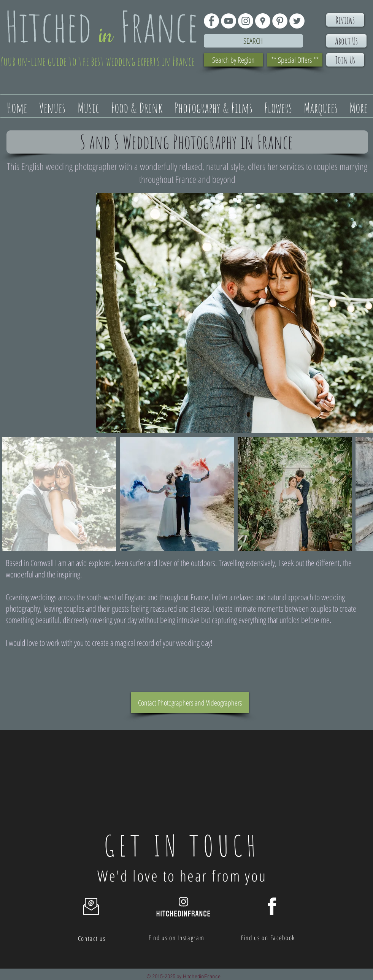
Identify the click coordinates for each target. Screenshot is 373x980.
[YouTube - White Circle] (229, 21)
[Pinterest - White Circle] (280, 21)
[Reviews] (345, 20)
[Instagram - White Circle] (246, 21)
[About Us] (346, 41)
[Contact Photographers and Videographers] (190, 703)
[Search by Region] (233, 60)
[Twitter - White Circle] (297, 21)
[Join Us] (345, 60)
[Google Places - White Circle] (263, 21)
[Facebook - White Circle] (211, 21)
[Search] (253, 41)
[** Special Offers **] (295, 60)
